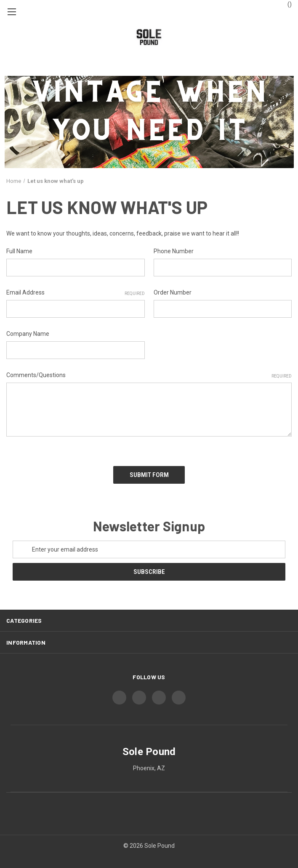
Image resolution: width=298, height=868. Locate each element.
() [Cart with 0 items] (286, 4)
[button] (149, 96)
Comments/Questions (149, 375)
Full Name (19, 251)
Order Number (173, 292)
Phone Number (174, 251)
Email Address (76, 293)
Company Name (28, 334)
